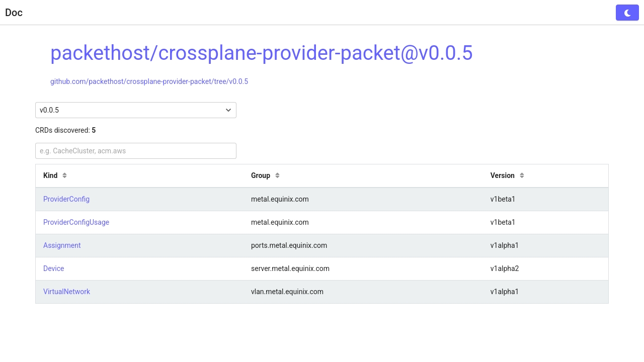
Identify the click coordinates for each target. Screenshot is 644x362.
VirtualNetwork (67, 292)
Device (54, 268)
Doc (14, 13)
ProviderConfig (66, 199)
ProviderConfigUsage (76, 222)
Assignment (62, 245)
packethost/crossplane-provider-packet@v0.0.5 (262, 53)
